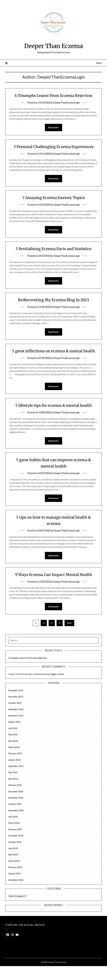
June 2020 (13, 831)
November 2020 (16, 812)
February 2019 (15, 881)
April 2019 (13, 868)
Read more (53, 128)
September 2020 (16, 824)
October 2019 (15, 856)
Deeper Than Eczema (54, 46)
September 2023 (16, 723)
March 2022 (14, 761)
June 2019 (13, 862)
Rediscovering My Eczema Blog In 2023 (53, 307)
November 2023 (16, 711)
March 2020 (14, 837)
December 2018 (16, 894)
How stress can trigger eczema (50, 688)
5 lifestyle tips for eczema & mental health (54, 419)
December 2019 (16, 850)
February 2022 (15, 767)
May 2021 (13, 786)
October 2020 (15, 818)
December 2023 (16, 704)
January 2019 (15, 887)
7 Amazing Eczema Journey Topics (54, 204)
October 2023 (15, 717)
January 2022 (15, 774)
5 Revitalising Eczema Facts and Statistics (53, 255)
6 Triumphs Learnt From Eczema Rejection (53, 95)
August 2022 (14, 736)
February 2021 (15, 799)
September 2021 (16, 780)
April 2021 (13, 793)
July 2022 (13, 742)
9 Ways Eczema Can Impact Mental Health (54, 588)
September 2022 (16, 729)
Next (69, 637)
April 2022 (13, 755)
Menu (99, 63)
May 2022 (13, 748)
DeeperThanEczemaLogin (67, 103)
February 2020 (15, 843)
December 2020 (16, 805)
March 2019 (14, 875)
